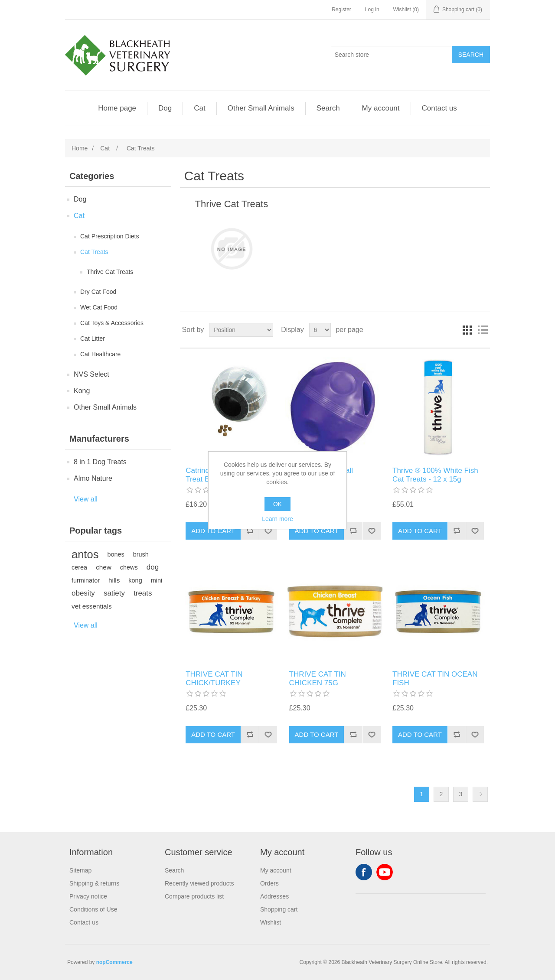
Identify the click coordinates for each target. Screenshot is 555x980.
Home (80, 148)
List (483, 330)
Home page (117, 108)
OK (277, 504)
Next (480, 794)
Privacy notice (88, 896)
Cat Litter (93, 339)
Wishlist (271, 922)
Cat (199, 108)
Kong (82, 391)
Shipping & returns (94, 883)
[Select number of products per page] (320, 330)
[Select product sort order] (241, 330)
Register (341, 10)
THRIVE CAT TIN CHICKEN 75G (318, 679)
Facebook (364, 872)
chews (129, 567)
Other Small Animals (261, 108)
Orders (269, 883)
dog (153, 567)
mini (157, 580)
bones (116, 554)
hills (114, 580)
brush (141, 554)
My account (381, 108)
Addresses (274, 896)
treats (143, 593)
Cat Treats (94, 252)
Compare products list (194, 896)
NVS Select (91, 374)
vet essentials (92, 606)
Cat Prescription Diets (109, 236)
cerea (79, 567)
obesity (83, 593)
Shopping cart (279, 909)
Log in (372, 10)
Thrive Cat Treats (110, 272)
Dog (165, 108)
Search (328, 108)
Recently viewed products (199, 883)
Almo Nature (93, 478)
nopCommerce (114, 962)
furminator (86, 580)
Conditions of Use (93, 909)
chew (104, 567)
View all (86, 499)
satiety (114, 593)
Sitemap (80, 870)
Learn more (277, 519)
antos (85, 554)
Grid (467, 330)
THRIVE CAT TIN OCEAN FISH (435, 679)
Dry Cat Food (98, 292)
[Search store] (392, 55)
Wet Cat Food (99, 307)
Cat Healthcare (100, 354)
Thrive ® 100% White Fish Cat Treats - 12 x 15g (435, 475)
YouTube (385, 872)
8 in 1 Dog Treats (100, 462)
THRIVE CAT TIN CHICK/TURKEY (214, 679)
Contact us (439, 108)
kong (135, 580)
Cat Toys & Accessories (112, 323)
